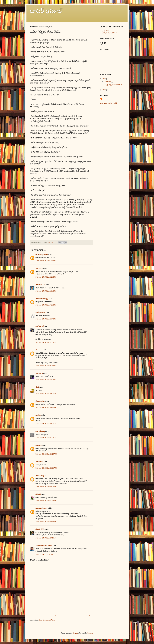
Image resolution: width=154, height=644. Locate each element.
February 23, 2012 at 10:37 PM (46, 424)
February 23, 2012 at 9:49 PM (46, 380)
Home (57, 616)
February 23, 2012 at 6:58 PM (46, 291)
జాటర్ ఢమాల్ (46, 11)
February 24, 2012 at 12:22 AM (46, 487)
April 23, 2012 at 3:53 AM (44, 554)
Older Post (89, 616)
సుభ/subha (39, 462)
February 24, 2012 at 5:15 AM (46, 501)
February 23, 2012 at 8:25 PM (46, 366)
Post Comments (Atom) (47, 620)
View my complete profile (109, 103)
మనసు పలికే (40, 529)
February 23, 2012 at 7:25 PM (46, 305)
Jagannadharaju (41, 508)
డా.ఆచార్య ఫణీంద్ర (42, 254)
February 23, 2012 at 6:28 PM (46, 277)
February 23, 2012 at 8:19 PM (46, 342)
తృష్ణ (37, 387)
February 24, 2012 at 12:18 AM (46, 454)
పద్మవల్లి (38, 494)
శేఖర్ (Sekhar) (40, 313)
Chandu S (39, 373)
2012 (104, 79)
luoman (76, 633)
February (107, 82)
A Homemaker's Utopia (44, 546)
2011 (104, 90)
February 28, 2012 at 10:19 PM (46, 538)
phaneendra (40, 401)
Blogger (90, 633)
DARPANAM (40, 285)
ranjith (38, 415)
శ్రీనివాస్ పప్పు (40, 431)
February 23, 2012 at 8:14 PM (46, 319)
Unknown (39, 268)
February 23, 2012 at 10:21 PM (46, 407)
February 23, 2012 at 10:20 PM (46, 394)
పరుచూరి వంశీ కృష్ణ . (42, 299)
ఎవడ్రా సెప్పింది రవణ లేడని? (113, 85)
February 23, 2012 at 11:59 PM (46, 438)
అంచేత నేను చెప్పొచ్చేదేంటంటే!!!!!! (109, 32)
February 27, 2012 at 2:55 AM (46, 522)
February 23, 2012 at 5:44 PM (46, 261)
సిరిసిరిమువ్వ (40, 476)
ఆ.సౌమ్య (38, 445)
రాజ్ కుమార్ (39, 326)
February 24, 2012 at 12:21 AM (46, 468)
